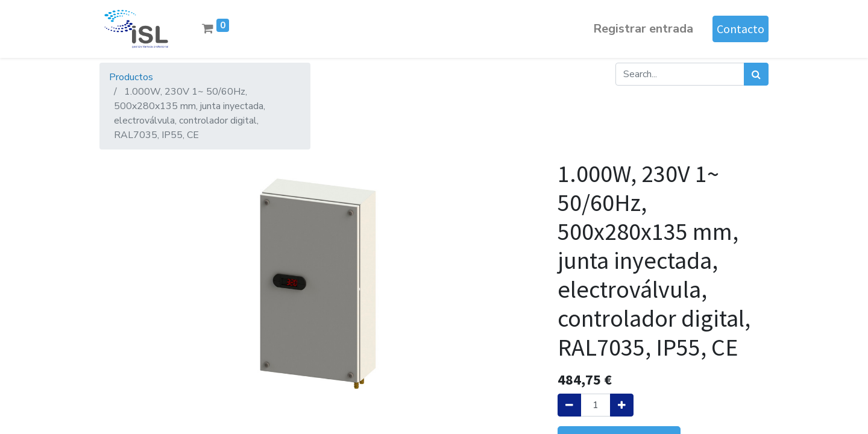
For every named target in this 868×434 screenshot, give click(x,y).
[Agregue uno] (622, 405)
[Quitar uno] (569, 405)
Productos (131, 77)
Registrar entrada (643, 29)
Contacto (741, 29)
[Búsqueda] (756, 74)
